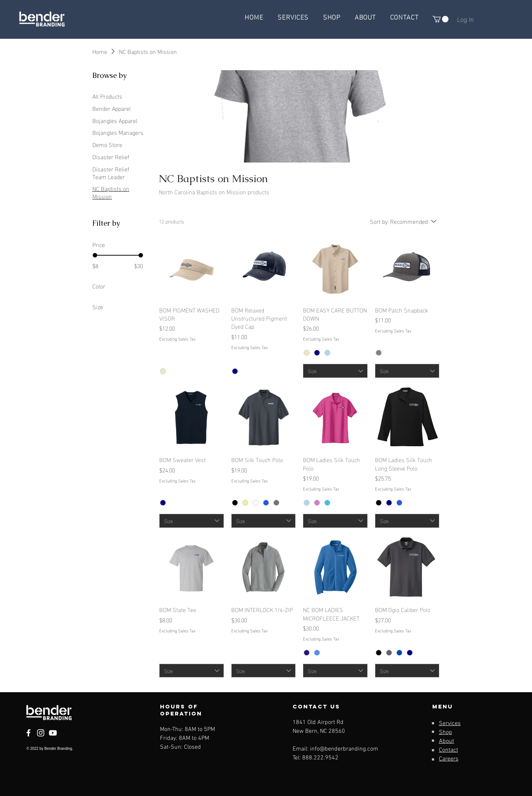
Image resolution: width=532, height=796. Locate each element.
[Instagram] (41, 733)
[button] (441, 19)
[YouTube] (53, 733)
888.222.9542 (320, 758)
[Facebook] (28, 733)
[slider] (95, 255)
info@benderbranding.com (344, 749)
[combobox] (335, 371)
